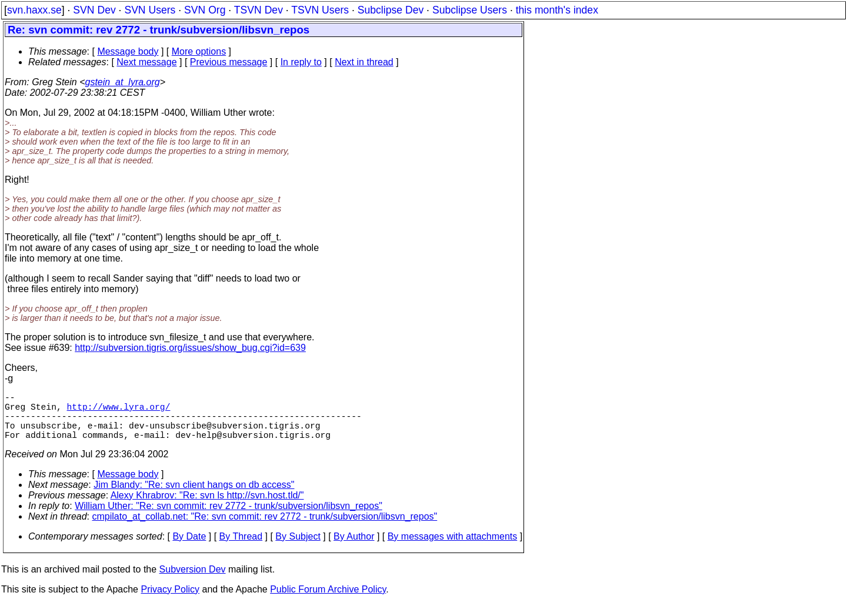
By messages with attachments (453, 548)
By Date (189, 548)
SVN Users (150, 10)
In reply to (301, 62)
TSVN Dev (259, 10)
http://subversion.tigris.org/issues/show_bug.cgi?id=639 (190, 348)
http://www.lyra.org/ (119, 411)
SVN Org (205, 10)
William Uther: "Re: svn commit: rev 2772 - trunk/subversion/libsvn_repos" (229, 518)
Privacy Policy (170, 601)
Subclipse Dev (391, 10)
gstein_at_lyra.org (123, 82)
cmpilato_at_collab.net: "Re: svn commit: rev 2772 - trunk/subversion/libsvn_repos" (265, 528)
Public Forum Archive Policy (328, 601)
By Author (354, 548)
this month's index (557, 10)
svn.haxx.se (34, 10)
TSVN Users (320, 10)
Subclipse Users (470, 10)
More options (199, 51)
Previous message (229, 62)
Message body (128, 51)
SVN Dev (94, 10)
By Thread (241, 548)
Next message (146, 62)
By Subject (298, 548)
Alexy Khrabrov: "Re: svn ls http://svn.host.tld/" (207, 507)
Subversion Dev (193, 581)
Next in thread (364, 62)
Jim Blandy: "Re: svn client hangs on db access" (194, 496)
